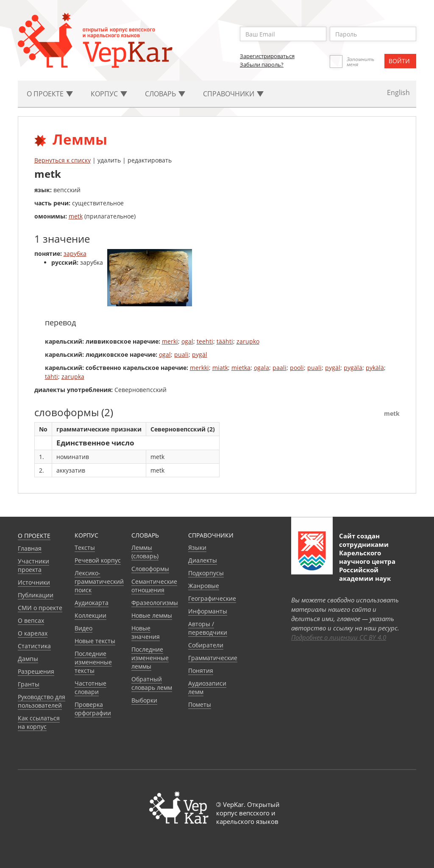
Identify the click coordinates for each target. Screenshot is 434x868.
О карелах (33, 633)
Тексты (85, 547)
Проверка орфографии (93, 709)
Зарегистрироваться (267, 56)
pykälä (375, 368)
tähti (51, 377)
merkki (199, 368)
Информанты (208, 611)
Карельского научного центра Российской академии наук (367, 566)
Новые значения (146, 632)
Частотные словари (90, 687)
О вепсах (31, 620)
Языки (197, 547)
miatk (220, 368)
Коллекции (90, 615)
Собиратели (206, 645)
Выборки (144, 700)
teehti (205, 341)
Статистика (34, 646)
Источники (34, 582)
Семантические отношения (154, 586)
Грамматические (213, 658)
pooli (297, 368)
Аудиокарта (92, 603)
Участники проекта (33, 565)
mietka (241, 368)
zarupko (248, 341)
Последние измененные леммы (150, 658)
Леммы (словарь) (145, 552)
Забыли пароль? (262, 64)
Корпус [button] (109, 94)
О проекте (34, 536)
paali (280, 368)
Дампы (28, 659)
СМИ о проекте (40, 608)
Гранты (29, 684)
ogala (262, 368)
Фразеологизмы (155, 603)
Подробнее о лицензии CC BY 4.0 (339, 637)
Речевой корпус (98, 560)
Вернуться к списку (63, 160)
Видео (83, 628)
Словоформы (150, 569)
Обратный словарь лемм (152, 683)
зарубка (75, 253)
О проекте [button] (50, 94)
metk (76, 216)
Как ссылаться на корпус (39, 722)
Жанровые (204, 586)
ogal (187, 341)
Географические (212, 598)
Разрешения (36, 671)
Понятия (201, 671)
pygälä (353, 368)
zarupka (73, 377)
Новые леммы (152, 615)
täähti (225, 341)
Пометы (200, 704)
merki (170, 341)
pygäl (200, 354)
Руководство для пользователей (42, 701)
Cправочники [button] (233, 94)
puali (181, 354)
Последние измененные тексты (93, 662)
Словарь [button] (165, 94)
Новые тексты (95, 641)
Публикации (36, 595)
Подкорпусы (206, 573)
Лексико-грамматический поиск (99, 581)
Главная (30, 548)
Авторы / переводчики (208, 628)
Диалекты (203, 560)
